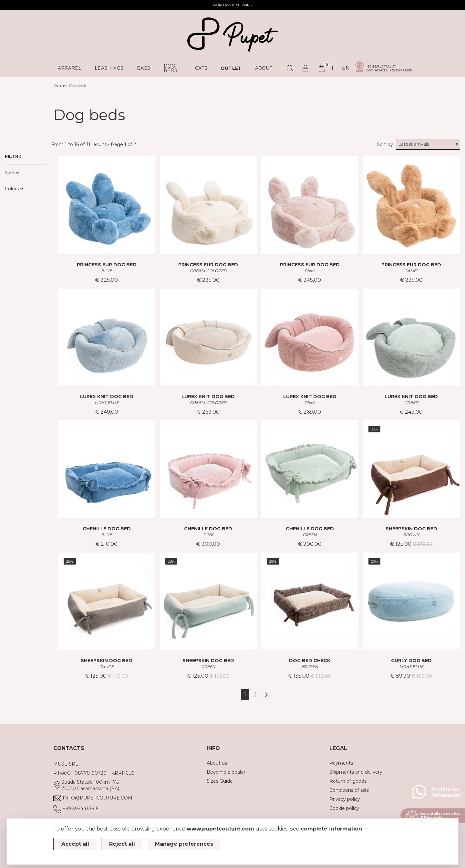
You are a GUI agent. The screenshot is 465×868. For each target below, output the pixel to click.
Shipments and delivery (356, 772)
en (346, 68)
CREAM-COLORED (208, 271)
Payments (341, 763)
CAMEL (411, 271)
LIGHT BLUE (107, 402)
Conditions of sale (349, 790)
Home (59, 85)
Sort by (385, 144)
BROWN (411, 535)
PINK (310, 271)
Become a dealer (226, 772)
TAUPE (107, 667)
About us (217, 763)
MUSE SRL (66, 764)
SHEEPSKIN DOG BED (411, 529)
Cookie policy (344, 808)
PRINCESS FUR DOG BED (107, 265)
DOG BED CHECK (310, 661)
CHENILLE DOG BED (107, 529)
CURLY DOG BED (411, 661)
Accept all (75, 844)
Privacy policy (345, 799)
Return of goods (348, 781)
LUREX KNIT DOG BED (107, 397)
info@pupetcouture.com (98, 798)
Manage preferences (184, 844)
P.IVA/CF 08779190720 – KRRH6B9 (94, 773)
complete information (331, 829)
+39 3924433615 (80, 809)
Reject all (122, 844)
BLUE (107, 271)
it (334, 68)
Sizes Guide (220, 781)
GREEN (411, 402)
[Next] (266, 695)
